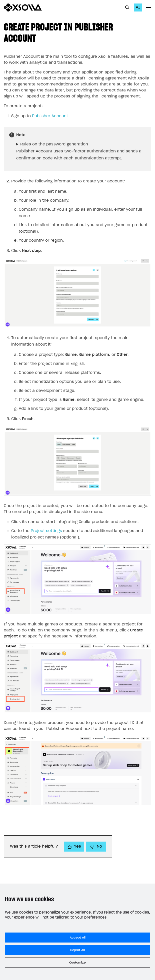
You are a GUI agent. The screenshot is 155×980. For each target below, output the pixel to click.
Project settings (46, 531)
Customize (77, 963)
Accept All (78, 938)
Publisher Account (50, 116)
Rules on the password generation (54, 144)
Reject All (77, 950)
